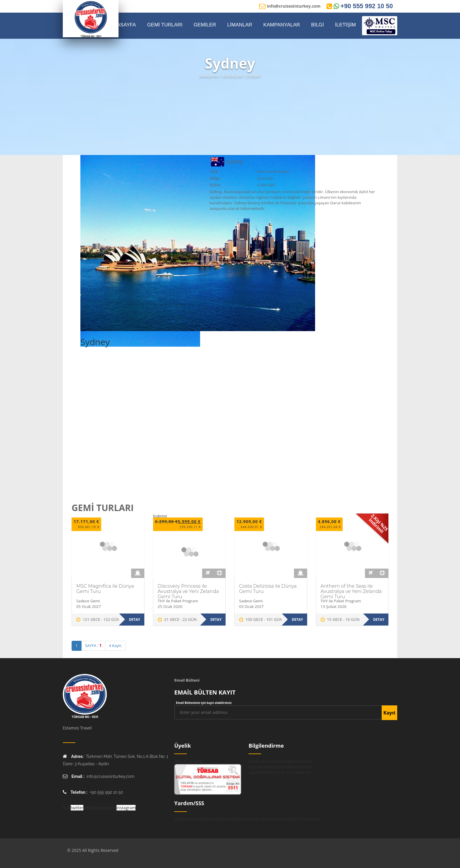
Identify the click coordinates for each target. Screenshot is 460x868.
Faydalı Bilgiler (200, 819)
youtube (91, 808)
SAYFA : (93, 645)
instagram (126, 808)
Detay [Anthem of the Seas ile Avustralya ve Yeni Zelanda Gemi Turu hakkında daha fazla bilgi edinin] (379, 620)
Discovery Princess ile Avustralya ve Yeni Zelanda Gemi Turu (188, 591)
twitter (77, 808)
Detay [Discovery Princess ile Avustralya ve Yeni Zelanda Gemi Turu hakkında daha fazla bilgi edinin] (216, 620)
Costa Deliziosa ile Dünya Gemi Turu (268, 589)
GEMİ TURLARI (165, 25)
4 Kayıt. (115, 645)
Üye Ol (180, 761)
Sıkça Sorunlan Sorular (253, 819)
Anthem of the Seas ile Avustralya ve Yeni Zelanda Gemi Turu (351, 591)
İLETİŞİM (345, 25)
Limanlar (232, 76)
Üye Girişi (194, 761)
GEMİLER (205, 25)
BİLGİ (318, 25)
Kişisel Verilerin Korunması (297, 819)
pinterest (108, 808)
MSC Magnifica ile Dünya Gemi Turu (105, 589)
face (67, 808)
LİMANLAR (240, 25)
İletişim (181, 819)
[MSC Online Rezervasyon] (380, 26)
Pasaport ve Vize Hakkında (287, 772)
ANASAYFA (123, 25)
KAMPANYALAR (282, 25)
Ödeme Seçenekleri (281, 767)
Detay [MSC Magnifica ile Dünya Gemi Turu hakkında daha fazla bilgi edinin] (134, 620)
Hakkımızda (223, 819)
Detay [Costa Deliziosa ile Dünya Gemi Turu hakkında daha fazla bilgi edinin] (297, 620)
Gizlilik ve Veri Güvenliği (269, 761)
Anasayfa (209, 76)
